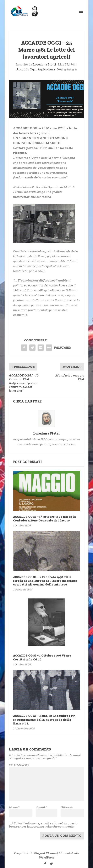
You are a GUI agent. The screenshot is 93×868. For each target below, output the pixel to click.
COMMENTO (19, 765)
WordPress (46, 858)
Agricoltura (46, 69)
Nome (14, 807)
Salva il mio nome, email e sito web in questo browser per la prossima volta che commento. (43, 825)
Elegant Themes (45, 853)
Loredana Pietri (44, 64)
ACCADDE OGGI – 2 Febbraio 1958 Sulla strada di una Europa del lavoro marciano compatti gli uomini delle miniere (45, 581)
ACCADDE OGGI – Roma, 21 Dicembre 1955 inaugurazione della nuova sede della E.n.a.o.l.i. (44, 720)
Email (41, 807)
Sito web (67, 807)
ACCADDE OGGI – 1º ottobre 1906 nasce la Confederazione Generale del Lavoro (45, 519)
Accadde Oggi (26, 69)
